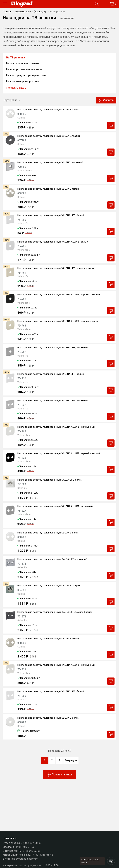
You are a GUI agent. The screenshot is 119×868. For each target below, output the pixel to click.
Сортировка (10, 101)
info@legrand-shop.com (25, 859)
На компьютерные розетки (23, 82)
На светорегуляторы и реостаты (26, 76)
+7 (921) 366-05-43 (42, 855)
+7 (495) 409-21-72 (24, 847)
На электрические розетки (23, 64)
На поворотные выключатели (25, 70)
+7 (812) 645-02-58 (29, 851)
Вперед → (71, 761)
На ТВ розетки (16, 58)
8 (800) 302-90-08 (31, 843)
